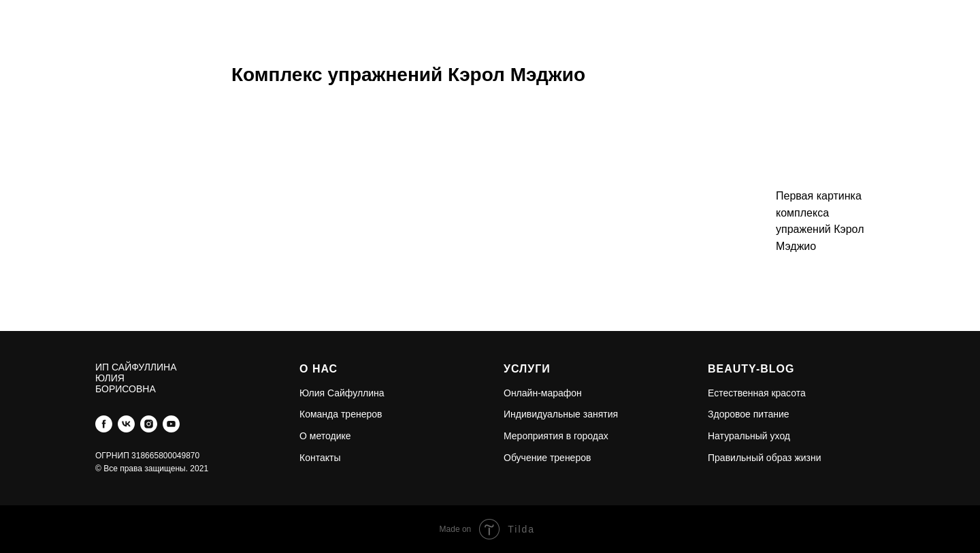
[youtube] (171, 424)
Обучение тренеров (547, 458)
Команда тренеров (341, 414)
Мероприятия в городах (556, 436)
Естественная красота (757, 393)
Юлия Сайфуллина (342, 393)
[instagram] (149, 424)
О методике (325, 436)
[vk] (126, 424)
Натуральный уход (749, 436)
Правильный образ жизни (765, 458)
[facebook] (104, 424)
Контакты (320, 458)
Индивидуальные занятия (561, 414)
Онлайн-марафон (543, 393)
